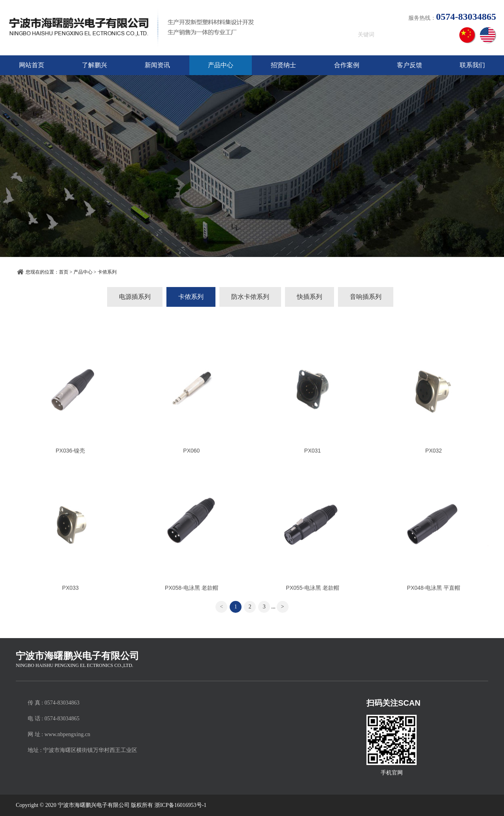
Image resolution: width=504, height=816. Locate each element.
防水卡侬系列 (250, 297)
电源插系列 (135, 297)
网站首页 (32, 65)
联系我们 (472, 65)
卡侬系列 (107, 272)
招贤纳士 (283, 65)
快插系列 (310, 297)
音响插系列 (366, 297)
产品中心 (221, 65)
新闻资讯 (157, 65)
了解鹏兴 (94, 65)
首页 (64, 272)
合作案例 (347, 65)
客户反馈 (410, 65)
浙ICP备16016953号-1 (180, 805)
